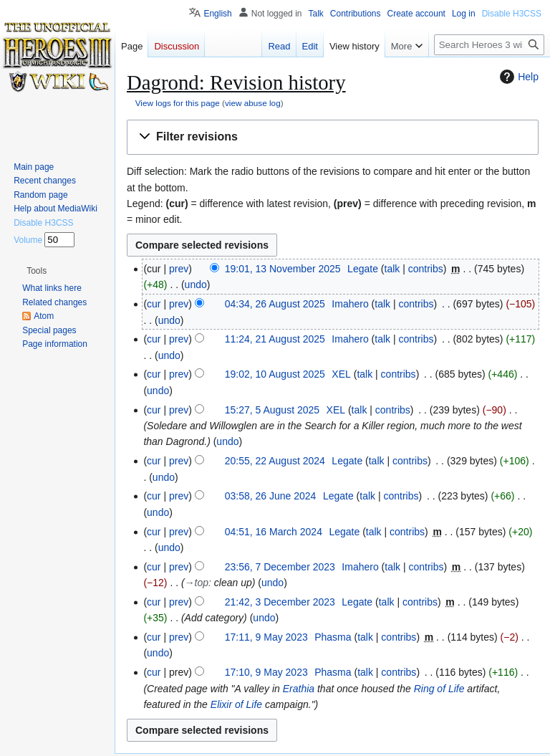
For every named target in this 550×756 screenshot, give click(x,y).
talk (392, 269)
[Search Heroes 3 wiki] (489, 45)
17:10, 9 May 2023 (266, 672)
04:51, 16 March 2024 (274, 532)
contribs (426, 269)
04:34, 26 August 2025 (275, 304)
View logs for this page (178, 103)
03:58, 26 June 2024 (271, 496)
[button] (333, 137)
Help (517, 77)
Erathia (299, 689)
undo (196, 284)
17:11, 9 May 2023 (266, 637)
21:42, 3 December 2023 (280, 602)
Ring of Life (439, 689)
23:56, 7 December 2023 (280, 567)
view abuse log (253, 103)
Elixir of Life (236, 704)
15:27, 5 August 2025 (272, 410)
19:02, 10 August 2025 (275, 374)
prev (179, 269)
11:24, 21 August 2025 (275, 339)
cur (154, 304)
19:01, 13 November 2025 (283, 269)
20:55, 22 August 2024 (275, 461)
